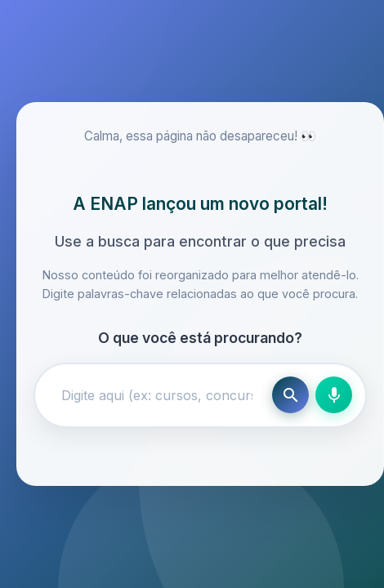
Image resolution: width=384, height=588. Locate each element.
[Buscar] (290, 395)
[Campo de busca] (157, 395)
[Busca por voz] (334, 395)
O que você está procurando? (200, 338)
